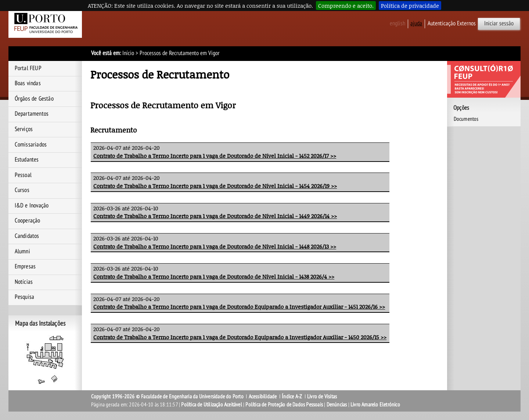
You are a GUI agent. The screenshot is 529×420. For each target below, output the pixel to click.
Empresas (25, 267)
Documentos (466, 119)
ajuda (416, 23)
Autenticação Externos (452, 23)
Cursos (22, 190)
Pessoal (23, 175)
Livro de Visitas (322, 397)
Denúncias (337, 405)
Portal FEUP (28, 68)
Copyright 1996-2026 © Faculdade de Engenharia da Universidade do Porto (167, 397)
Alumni (22, 251)
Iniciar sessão (499, 23)
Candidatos (27, 236)
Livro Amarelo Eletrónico (375, 405)
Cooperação (28, 221)
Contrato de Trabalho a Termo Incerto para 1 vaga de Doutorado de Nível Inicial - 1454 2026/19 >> (215, 186)
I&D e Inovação (32, 206)
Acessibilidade (263, 397)
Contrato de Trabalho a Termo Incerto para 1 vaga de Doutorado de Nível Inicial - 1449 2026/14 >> (215, 216)
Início (128, 53)
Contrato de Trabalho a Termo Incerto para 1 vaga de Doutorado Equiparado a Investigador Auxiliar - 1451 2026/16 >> (239, 307)
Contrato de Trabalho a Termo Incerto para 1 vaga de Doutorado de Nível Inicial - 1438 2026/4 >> (214, 276)
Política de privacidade (410, 6)
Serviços (24, 129)
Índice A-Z (292, 397)
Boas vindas (28, 83)
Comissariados (31, 145)
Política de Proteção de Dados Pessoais (284, 405)
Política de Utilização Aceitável (211, 405)
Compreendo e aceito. (346, 6)
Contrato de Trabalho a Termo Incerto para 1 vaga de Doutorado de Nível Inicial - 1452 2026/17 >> (215, 156)
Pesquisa (25, 297)
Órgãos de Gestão (34, 99)
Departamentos (32, 114)
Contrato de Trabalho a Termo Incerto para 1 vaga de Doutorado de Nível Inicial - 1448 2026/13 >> (215, 246)
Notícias (24, 282)
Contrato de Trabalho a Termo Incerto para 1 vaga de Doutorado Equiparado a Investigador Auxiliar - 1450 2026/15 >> (240, 337)
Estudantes (27, 160)
